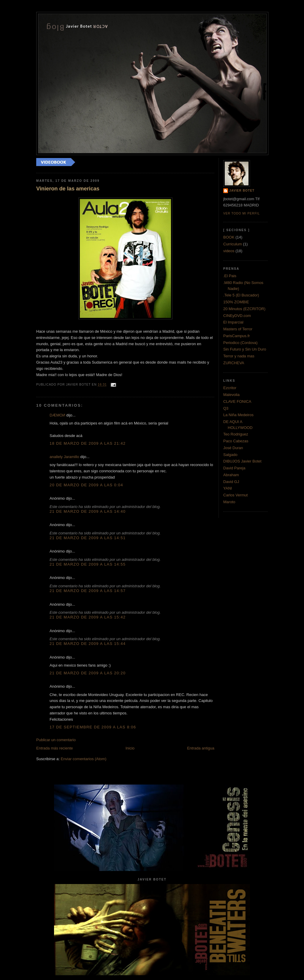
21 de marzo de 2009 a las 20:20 (88, 673)
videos (229, 251)
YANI (228, 488)
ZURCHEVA (234, 363)
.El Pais (230, 276)
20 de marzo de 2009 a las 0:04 (86, 485)
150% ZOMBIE (236, 302)
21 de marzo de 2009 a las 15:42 (88, 617)
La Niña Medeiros (238, 415)
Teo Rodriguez (236, 434)
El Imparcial (233, 322)
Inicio (130, 748)
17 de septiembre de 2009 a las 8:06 (93, 727)
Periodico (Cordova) (240, 343)
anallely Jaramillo (64, 457)
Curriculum (233, 244)
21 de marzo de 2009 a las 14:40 (88, 511)
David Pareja (234, 468)
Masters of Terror (238, 329)
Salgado (230, 455)
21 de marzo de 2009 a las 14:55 (88, 564)
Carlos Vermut (235, 495)
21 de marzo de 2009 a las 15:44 (88, 644)
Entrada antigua (201, 748)
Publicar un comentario (56, 740)
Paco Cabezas (236, 441)
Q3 (226, 408)
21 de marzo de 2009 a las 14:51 (88, 538)
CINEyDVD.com (237, 316)
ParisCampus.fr (237, 336)
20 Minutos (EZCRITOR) (244, 309)
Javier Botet (242, 191)
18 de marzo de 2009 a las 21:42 (88, 443)
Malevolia (231, 395)
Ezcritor (230, 388)
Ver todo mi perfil (242, 213)
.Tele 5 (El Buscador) (241, 295)
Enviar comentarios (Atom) (83, 759)
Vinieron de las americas (68, 189)
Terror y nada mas (239, 356)
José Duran (233, 448)
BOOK (229, 237)
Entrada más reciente (55, 748)
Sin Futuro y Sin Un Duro (245, 349)
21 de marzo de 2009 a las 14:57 (88, 591)
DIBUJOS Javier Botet (242, 461)
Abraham (231, 475)
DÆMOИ (57, 415)
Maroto (229, 502)
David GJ (231, 482)
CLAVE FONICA (237, 401)
